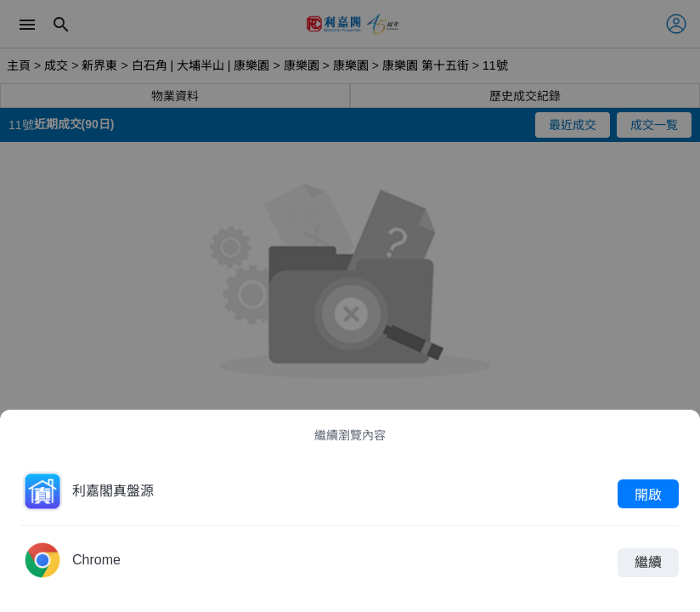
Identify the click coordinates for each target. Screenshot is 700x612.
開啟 (648, 494)
